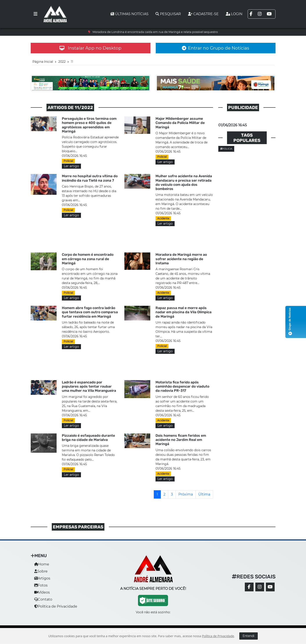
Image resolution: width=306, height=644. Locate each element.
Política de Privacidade (56, 606)
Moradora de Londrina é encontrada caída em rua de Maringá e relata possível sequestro (155, 32)
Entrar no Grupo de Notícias (216, 48)
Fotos (41, 585)
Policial (68, 161)
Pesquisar (168, 14)
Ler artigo (71, 166)
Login (234, 14)
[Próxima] (186, 494)
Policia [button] (226, 149)
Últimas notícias (130, 14)
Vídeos (42, 592)
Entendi (249, 636)
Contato (43, 599)
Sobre (41, 571)
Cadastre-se (203, 14)
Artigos (42, 578)
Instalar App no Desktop (91, 48)
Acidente (163, 218)
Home (42, 564)
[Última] (204, 494)
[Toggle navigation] (36, 14)
